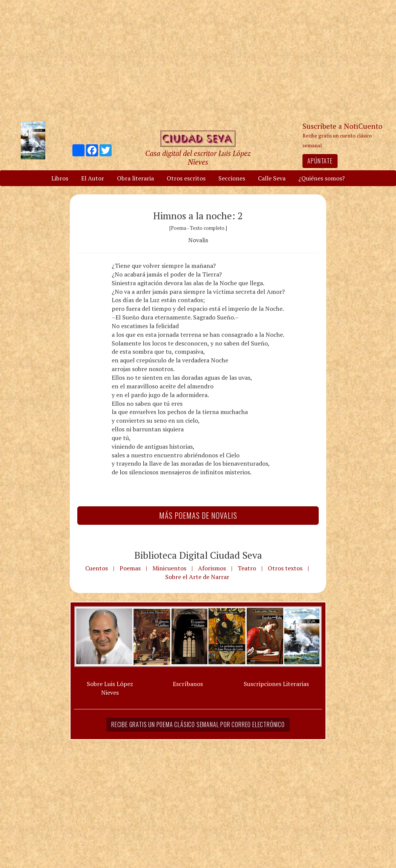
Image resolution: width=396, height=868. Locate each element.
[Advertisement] (198, 60)
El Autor (93, 178)
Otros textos (285, 568)
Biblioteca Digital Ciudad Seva (198, 555)
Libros (60, 178)
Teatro (247, 568)
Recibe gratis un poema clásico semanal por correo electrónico (198, 724)
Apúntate (320, 161)
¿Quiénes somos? (322, 178)
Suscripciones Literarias (276, 684)
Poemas (130, 568)
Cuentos (97, 568)
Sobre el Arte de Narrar (197, 577)
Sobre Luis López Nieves (110, 688)
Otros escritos (186, 178)
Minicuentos (169, 568)
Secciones (232, 178)
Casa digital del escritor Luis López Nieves (198, 157)
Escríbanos (188, 684)
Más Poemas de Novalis (198, 515)
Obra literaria (135, 178)
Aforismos (212, 568)
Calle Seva (272, 178)
